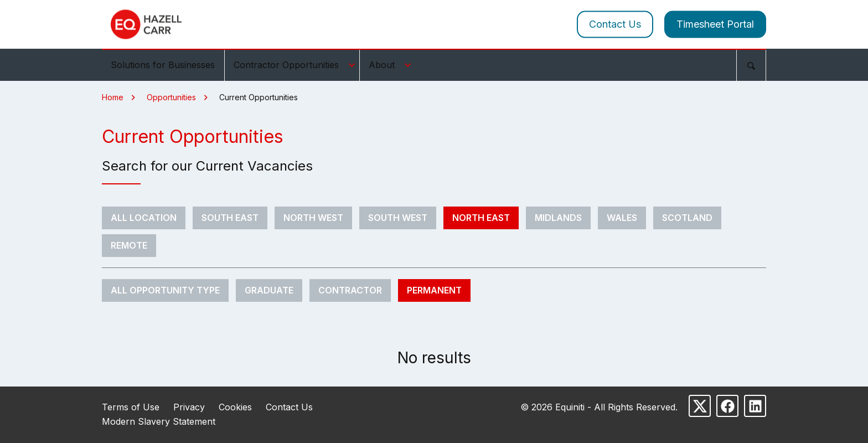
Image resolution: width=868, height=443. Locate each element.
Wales (622, 218)
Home (113, 97)
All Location (144, 218)
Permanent (434, 290)
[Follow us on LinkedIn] (755, 406)
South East (230, 218)
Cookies (235, 407)
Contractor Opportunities (296, 65)
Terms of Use (131, 407)
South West (398, 218)
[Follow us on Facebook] (727, 406)
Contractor (350, 290)
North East (481, 218)
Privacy (189, 407)
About (392, 65)
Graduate (269, 290)
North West (313, 218)
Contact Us (615, 24)
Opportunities (171, 97)
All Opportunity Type (165, 290)
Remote (129, 245)
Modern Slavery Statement (159, 421)
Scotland (687, 218)
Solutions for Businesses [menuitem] (163, 65)
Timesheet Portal (715, 24)
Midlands (558, 218)
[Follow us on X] (700, 406)
